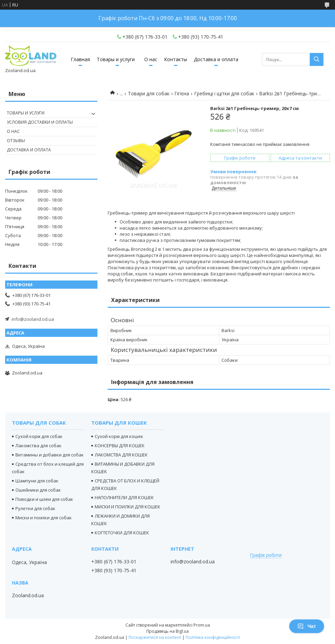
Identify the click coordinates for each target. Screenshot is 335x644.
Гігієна (182, 93)
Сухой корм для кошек (119, 436)
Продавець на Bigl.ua (167, 631)
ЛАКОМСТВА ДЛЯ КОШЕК (121, 455)
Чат (307, 626)
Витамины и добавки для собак (50, 455)
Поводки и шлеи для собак (44, 499)
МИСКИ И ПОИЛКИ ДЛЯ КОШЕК (128, 507)
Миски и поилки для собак (44, 518)
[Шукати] (317, 59)
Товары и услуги (116, 59)
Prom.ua (202, 625)
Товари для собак (149, 93)
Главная (80, 59)
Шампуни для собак (37, 481)
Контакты (176, 59)
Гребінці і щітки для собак (224, 93)
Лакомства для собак (38, 446)
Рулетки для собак (35, 508)
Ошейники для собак (38, 490)
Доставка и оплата (216, 59)
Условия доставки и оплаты (40, 122)
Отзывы (16, 141)
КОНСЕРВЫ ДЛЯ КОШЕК (120, 446)
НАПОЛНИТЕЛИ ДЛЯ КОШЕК (124, 497)
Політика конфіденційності (213, 637)
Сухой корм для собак (39, 436)
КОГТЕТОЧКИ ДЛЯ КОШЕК (122, 533)
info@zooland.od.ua (33, 319)
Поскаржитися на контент (155, 637)
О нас (151, 59)
